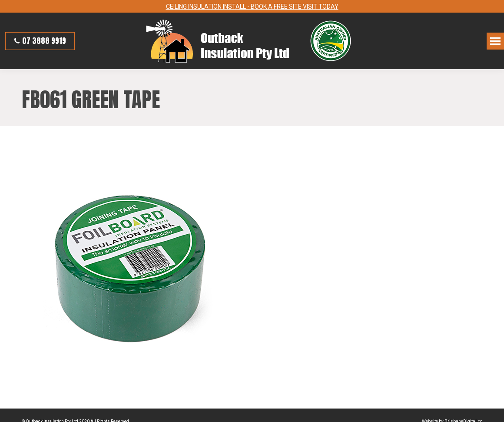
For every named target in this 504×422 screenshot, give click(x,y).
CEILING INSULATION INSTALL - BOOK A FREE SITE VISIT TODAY (252, 6)
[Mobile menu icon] (495, 40)
